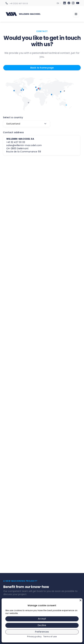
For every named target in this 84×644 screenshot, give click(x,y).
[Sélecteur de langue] (58, 3)
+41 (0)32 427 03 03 (19, 3)
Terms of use (50, 637)
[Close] (81, 600)
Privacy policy (34, 637)
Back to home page (42, 68)
